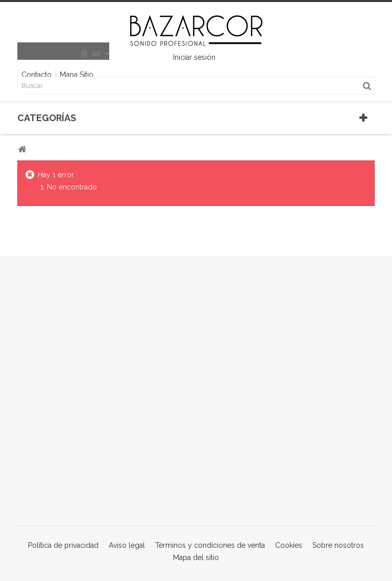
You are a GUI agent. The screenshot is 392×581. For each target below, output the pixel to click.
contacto (36, 75)
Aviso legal (128, 545)
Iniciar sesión (194, 57)
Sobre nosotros (338, 545)
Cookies (290, 545)
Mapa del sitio (196, 557)
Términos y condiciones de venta (211, 545)
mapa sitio (77, 75)
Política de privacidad (64, 545)
